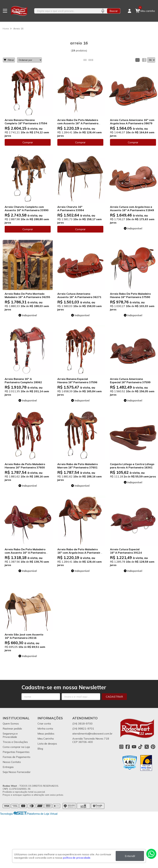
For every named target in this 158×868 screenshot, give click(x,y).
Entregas (8, 767)
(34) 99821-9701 (83, 729)
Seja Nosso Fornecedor (17, 772)
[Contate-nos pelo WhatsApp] (151, 854)
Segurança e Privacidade (10, 735)
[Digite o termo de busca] (66, 11)
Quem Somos (11, 724)
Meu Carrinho (46, 739)
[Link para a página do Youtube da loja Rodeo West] (134, 747)
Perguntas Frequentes (16, 752)
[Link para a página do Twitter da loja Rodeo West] (147, 747)
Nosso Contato (12, 762)
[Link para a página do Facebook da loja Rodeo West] (128, 747)
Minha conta (45, 729)
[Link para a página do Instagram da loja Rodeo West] (121, 747)
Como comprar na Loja (16, 747)
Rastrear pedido (12, 729)
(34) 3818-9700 (82, 724)
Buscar (114, 11)
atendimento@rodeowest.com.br (92, 734)
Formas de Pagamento (16, 757)
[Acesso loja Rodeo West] (129, 11)
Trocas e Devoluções (15, 742)
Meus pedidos (46, 734)
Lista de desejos (47, 744)
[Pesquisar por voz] (103, 11)
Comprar (28, 142)
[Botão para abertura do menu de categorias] (5, 11)
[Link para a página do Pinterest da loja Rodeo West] (153, 747)
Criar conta (44, 724)
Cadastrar (114, 697)
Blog (40, 749)
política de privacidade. (77, 858)
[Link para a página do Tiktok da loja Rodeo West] (140, 747)
